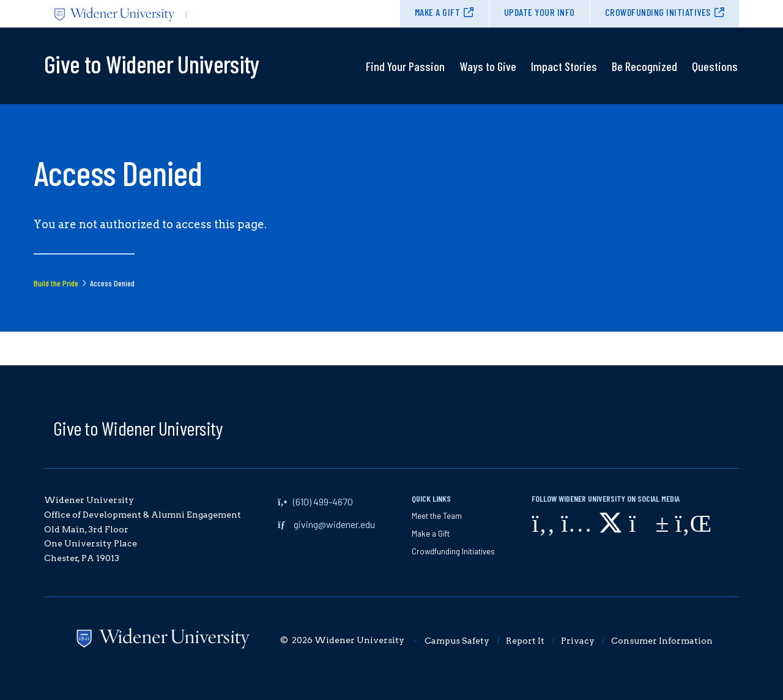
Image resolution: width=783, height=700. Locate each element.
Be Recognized (644, 66)
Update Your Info (540, 12)
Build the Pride (56, 283)
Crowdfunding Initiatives (658, 12)
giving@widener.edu (334, 524)
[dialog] (746, 663)
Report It (525, 641)
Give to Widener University (138, 428)
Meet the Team (437, 516)
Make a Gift (438, 12)
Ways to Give (488, 66)
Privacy (578, 641)
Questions (715, 66)
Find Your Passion (405, 66)
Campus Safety (457, 641)
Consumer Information (662, 641)
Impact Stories (564, 66)
